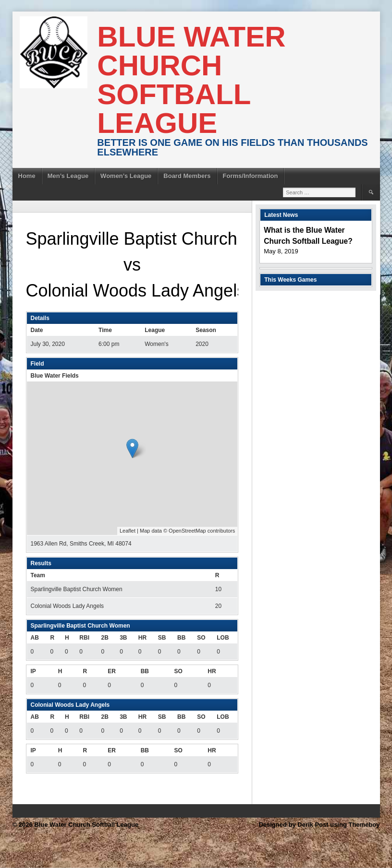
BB (181, 638)
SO (201, 638)
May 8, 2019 (281, 251)
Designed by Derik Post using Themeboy (319, 825)
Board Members (187, 176)
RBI (84, 638)
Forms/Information (251, 176)
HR (142, 638)
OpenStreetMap (187, 531)
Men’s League (68, 176)
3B (123, 638)
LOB (223, 638)
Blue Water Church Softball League (191, 80)
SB (162, 638)
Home (27, 176)
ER (112, 671)
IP (33, 671)
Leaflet (128, 531)
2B (105, 638)
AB (35, 638)
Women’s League (126, 176)
